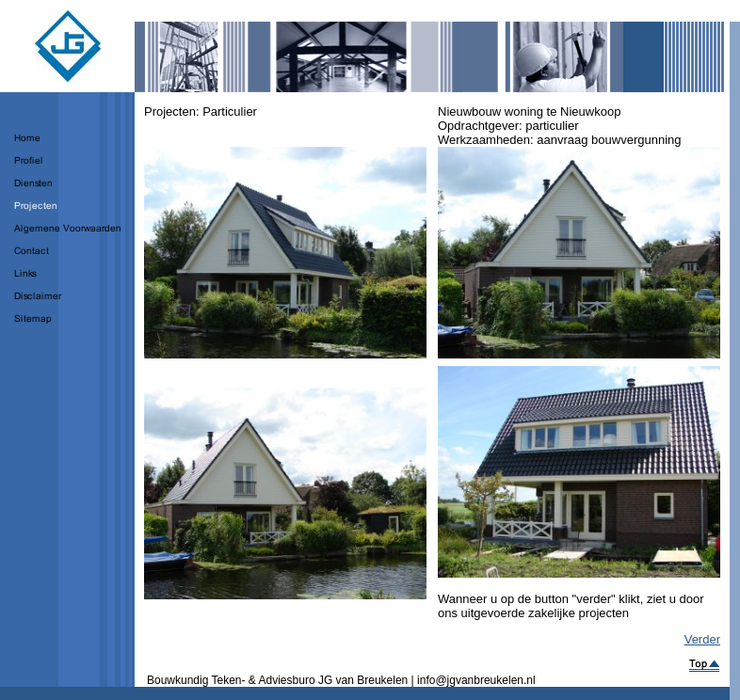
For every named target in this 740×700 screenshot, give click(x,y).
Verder (702, 639)
